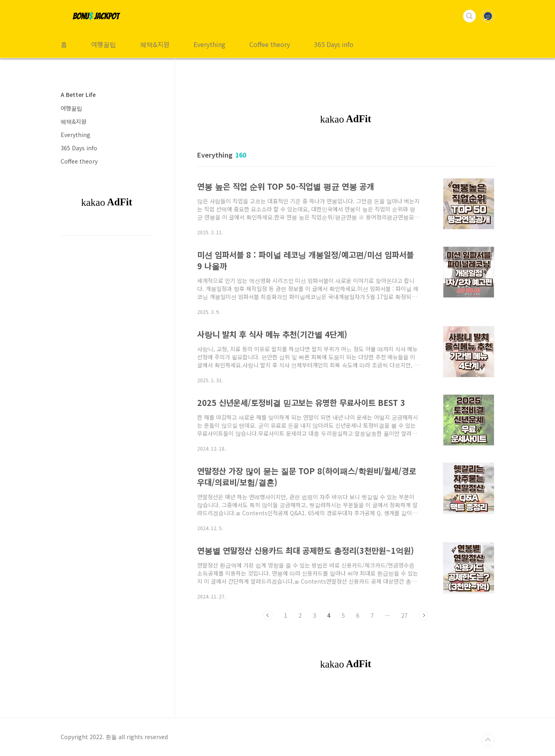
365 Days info (334, 44)
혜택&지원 (155, 44)
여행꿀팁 (104, 44)
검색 (469, 16)
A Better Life (78, 94)
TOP (488, 740)
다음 (424, 615)
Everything (209, 44)
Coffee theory (270, 44)
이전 (268, 615)
